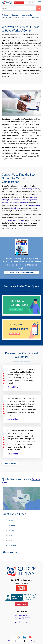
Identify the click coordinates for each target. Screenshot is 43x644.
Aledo (11, 530)
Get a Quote (15, 208)
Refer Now (22, 604)
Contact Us (20, 641)
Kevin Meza (13, 454)
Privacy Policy (30, 641)
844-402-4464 (30, 3)
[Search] (39, 8)
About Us (14, 15)
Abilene (12, 520)
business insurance (20, 202)
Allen (11, 535)
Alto (11, 540)
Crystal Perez (13, 387)
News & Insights (27, 15)
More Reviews (10, 463)
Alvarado (13, 545)
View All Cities (11, 552)
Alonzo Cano (13, 419)
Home (5, 15)
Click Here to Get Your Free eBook (22, 272)
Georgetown (7, 220)
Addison (12, 525)
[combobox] (19, 8)
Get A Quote (19, 3)
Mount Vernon (19, 220)
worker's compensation (30, 189)
